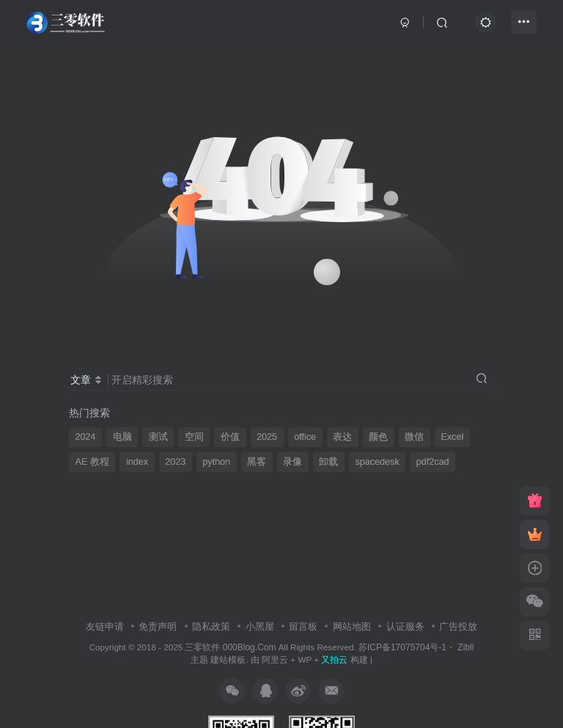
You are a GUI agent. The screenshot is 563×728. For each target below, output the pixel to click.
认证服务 (405, 626)
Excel (452, 437)
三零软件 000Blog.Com (231, 647)
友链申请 (105, 626)
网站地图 (352, 626)
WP (305, 659)
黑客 (257, 462)
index (137, 462)
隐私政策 (211, 626)
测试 (158, 437)
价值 (230, 437)
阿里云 (275, 659)
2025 (267, 437)
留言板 (303, 626)
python (216, 462)
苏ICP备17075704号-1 (402, 647)
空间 (194, 437)
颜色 (378, 437)
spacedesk (377, 462)
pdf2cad (433, 462)
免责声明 (158, 626)
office (305, 437)
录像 (292, 462)
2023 (175, 462)
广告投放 (458, 626)
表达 (342, 437)
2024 (86, 437)
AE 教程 (92, 462)
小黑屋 (260, 626)
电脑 (122, 437)
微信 (414, 437)
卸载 (328, 462)
